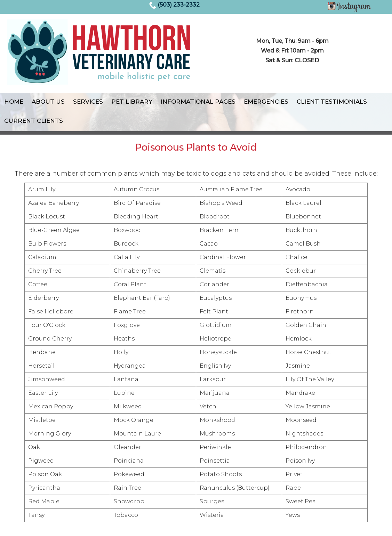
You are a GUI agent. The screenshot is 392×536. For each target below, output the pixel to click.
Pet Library (132, 102)
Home (14, 102)
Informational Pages (198, 102)
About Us (48, 102)
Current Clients (34, 121)
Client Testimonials (332, 102)
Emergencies (266, 102)
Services (88, 102)
